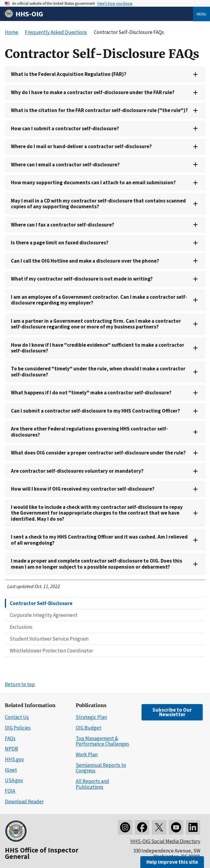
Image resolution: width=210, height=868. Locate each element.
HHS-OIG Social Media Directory (165, 841)
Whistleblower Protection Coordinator (51, 651)
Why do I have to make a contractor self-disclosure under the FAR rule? (93, 92)
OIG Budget (88, 728)
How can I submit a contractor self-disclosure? (65, 128)
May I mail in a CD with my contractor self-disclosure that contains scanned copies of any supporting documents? (98, 204)
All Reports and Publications (92, 784)
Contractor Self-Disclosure (41, 603)
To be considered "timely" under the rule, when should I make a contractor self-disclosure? (98, 371)
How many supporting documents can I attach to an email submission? (93, 182)
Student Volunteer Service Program (49, 639)
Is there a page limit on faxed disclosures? (60, 243)
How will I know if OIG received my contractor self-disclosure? (83, 489)
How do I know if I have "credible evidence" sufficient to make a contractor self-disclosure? (98, 348)
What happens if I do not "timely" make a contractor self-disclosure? (91, 393)
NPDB (11, 749)
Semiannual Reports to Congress (101, 768)
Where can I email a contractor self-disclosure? (65, 165)
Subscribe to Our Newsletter (172, 712)
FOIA (10, 791)
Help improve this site (172, 862)
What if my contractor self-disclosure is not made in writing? (82, 279)
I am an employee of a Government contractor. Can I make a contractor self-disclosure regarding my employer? (99, 300)
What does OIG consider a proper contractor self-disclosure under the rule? (98, 453)
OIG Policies (18, 728)
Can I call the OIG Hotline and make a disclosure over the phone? (85, 261)
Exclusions (21, 627)
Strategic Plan (91, 717)
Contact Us (17, 717)
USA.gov (14, 780)
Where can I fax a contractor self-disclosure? (63, 225)
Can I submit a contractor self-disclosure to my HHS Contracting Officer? (95, 411)
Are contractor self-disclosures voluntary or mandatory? (77, 471)
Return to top (20, 684)
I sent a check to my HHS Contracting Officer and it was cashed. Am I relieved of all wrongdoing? (99, 540)
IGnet (11, 770)
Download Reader (24, 802)
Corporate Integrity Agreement (44, 615)
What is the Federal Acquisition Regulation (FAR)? (69, 74)
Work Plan (87, 754)
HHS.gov (14, 759)
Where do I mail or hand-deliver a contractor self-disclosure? (81, 146)
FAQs (10, 738)
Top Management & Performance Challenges (102, 741)
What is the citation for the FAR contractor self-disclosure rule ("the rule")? (99, 110)
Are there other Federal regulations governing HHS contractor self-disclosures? (89, 432)
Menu (202, 14)
